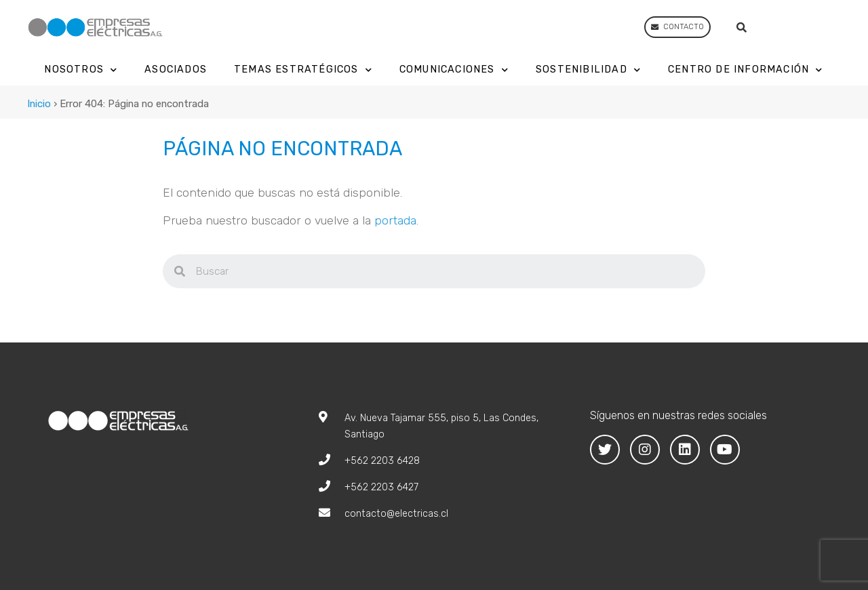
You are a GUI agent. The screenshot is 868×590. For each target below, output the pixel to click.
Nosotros (81, 70)
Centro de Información (745, 70)
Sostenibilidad (588, 70)
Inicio (39, 104)
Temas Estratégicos (303, 70)
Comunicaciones (454, 70)
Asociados (176, 70)
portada (395, 220)
